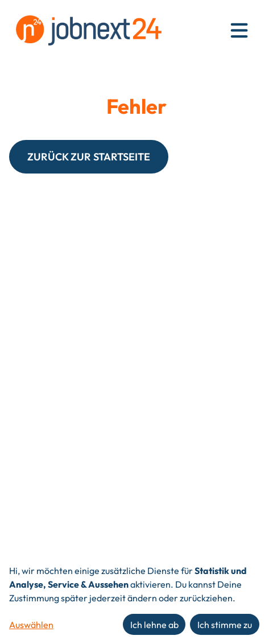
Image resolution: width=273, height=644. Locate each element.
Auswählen (31, 625)
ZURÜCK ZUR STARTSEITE (89, 157)
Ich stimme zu (225, 625)
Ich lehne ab (154, 625)
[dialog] (136, 601)
